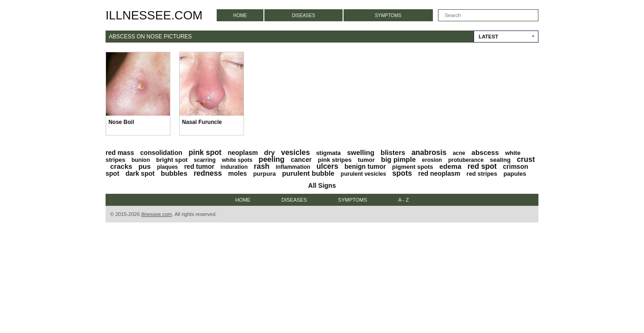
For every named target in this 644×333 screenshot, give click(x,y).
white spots (237, 160)
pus (145, 166)
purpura (265, 174)
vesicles (295, 152)
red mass (120, 153)
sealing (500, 160)
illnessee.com (154, 15)
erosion (432, 160)
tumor (366, 160)
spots (402, 173)
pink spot (205, 152)
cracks (121, 166)
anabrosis (429, 152)
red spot (482, 166)
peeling (272, 159)
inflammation (293, 167)
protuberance (466, 160)
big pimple (398, 159)
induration (234, 167)
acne (459, 153)
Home (240, 15)
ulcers (328, 166)
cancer (301, 160)
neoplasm (243, 153)
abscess (485, 152)
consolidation (161, 153)
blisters (393, 152)
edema (450, 166)
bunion (141, 160)
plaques (167, 167)
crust (526, 159)
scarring (205, 160)
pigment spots (413, 167)
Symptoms (388, 15)
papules (515, 174)
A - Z (403, 200)
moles (238, 173)
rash (262, 166)
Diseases (304, 15)
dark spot (140, 173)
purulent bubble (308, 173)
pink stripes (335, 160)
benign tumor (365, 166)
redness (208, 173)
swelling (360, 152)
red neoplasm (439, 173)
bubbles (174, 173)
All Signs (322, 185)
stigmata (328, 153)
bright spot (172, 160)
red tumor (199, 166)
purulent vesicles (363, 174)
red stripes (482, 174)
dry (269, 152)
